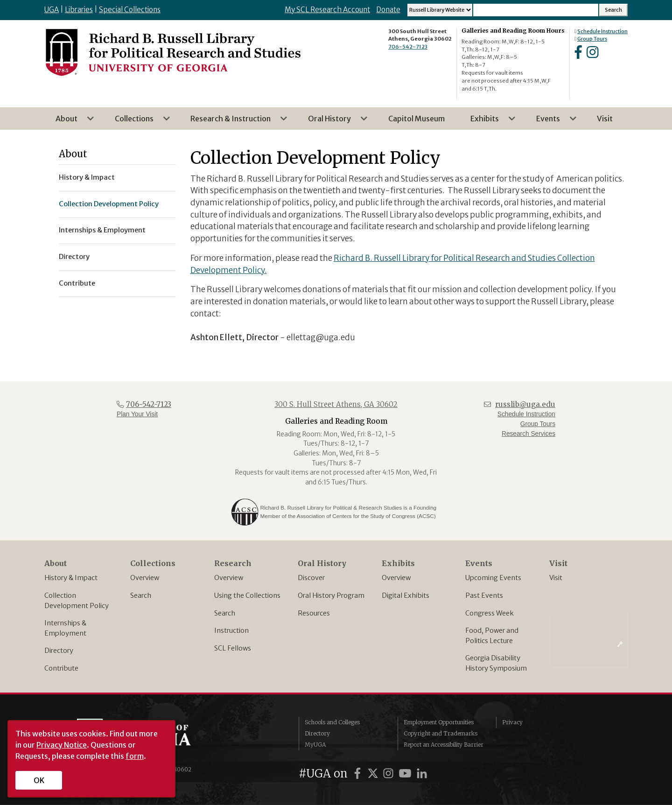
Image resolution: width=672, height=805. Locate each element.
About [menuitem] (69, 122)
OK (39, 780)
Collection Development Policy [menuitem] (109, 204)
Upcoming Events (493, 578)
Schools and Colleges (332, 722)
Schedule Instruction (602, 31)
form (135, 756)
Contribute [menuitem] (77, 283)
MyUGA (315, 745)
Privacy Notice (62, 745)
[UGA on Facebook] (359, 773)
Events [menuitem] (551, 122)
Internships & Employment (65, 628)
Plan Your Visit (137, 414)
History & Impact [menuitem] (87, 177)
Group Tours (592, 39)
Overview (145, 578)
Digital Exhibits (406, 595)
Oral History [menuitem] (332, 122)
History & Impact (71, 578)
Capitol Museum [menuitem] (416, 119)
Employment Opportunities (439, 722)
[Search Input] (536, 10)
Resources (314, 613)
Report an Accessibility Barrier (444, 745)
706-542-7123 (408, 47)
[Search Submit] (613, 10)
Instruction (231, 630)
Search (141, 595)
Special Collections (130, 10)
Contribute (61, 668)
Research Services (528, 434)
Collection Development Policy (77, 601)
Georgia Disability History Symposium (496, 663)
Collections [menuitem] (137, 122)
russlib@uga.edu (525, 404)
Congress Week (490, 613)
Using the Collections (247, 595)
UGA (52, 10)
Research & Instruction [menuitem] (233, 122)
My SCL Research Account (327, 10)
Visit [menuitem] (605, 119)
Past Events (484, 595)
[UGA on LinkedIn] (422, 773)
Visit (556, 578)
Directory (59, 651)
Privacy (512, 722)
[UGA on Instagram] (390, 773)
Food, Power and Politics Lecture (492, 636)
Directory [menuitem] (74, 257)
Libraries (79, 10)
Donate (388, 10)
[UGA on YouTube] (406, 773)
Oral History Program (331, 595)
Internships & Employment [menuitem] (102, 230)
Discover (311, 578)
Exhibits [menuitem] (487, 122)
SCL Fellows (233, 648)
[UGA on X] (374, 773)
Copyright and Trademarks (441, 733)
